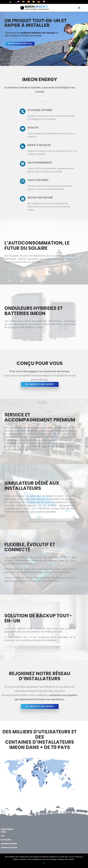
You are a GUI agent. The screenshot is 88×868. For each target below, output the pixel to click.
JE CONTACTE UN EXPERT (40, 384)
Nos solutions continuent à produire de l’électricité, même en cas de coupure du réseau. (49, 207)
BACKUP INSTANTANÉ (40, 198)
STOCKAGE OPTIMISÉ (40, 110)
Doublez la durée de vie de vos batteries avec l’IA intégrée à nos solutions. (51, 118)
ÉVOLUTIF (33, 128)
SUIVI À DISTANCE (38, 180)
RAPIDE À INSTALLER (39, 145)
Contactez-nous (9, 848)
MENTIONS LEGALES (9, 844)
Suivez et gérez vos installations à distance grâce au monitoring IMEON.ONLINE (50, 188)
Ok (44, 863)
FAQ (3, 836)
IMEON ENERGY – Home (8, 831)
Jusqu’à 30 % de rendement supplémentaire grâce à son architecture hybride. (51, 170)
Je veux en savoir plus (20, 44)
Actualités (6, 840)
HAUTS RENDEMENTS (40, 163)
